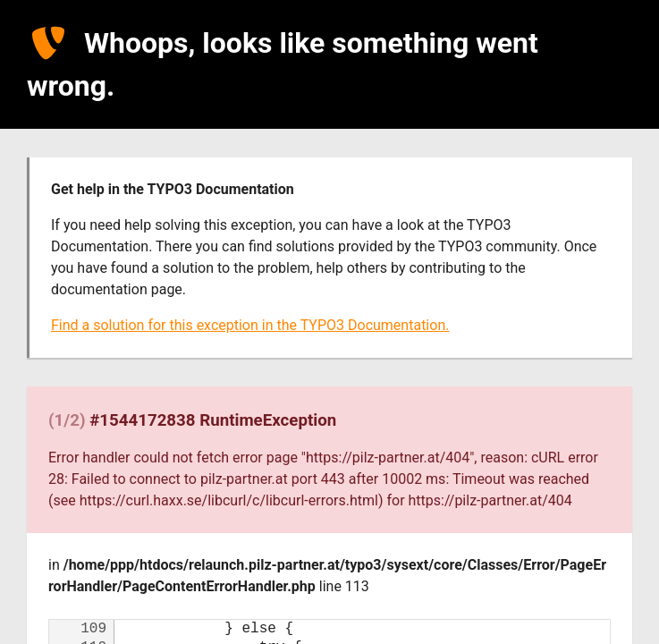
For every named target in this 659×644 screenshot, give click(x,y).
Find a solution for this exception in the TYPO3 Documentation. (250, 325)
